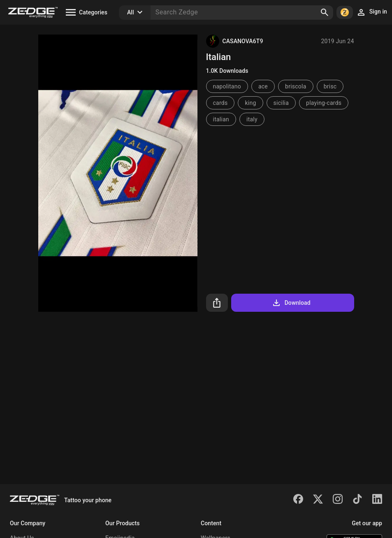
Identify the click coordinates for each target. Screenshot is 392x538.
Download (291, 303)
